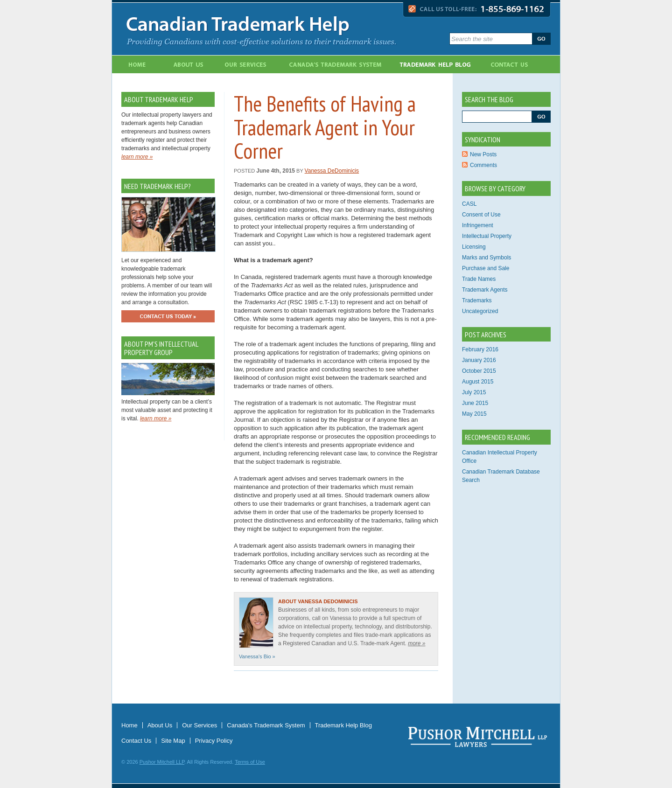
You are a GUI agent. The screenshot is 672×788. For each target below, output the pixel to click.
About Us (182, 64)
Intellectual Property (487, 236)
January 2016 (479, 360)
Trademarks (477, 300)
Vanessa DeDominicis (332, 171)
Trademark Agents (485, 290)
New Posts (483, 154)
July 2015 (474, 392)
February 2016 (480, 349)
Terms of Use (250, 762)
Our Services (240, 64)
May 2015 (474, 414)
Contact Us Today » (168, 316)
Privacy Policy (214, 741)
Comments (483, 165)
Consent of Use (481, 215)
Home (137, 64)
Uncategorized (480, 311)
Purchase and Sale (486, 268)
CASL (469, 204)
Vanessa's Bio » (257, 656)
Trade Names (479, 279)
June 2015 (475, 403)
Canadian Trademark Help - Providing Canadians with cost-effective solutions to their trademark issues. (281, 29)
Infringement (478, 225)
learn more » (137, 157)
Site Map (173, 741)
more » (416, 643)
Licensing (474, 247)
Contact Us (513, 64)
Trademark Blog (437, 64)
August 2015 (478, 382)
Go (541, 39)
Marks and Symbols (486, 258)
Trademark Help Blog (343, 725)
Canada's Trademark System (331, 64)
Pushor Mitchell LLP (162, 762)
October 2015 (479, 371)
